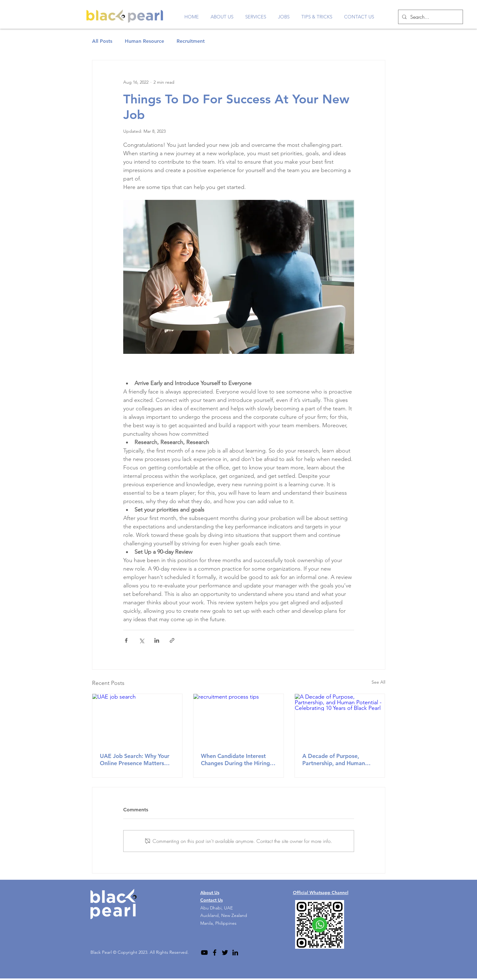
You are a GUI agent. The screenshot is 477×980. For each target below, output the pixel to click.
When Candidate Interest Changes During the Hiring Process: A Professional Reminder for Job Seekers (235, 760)
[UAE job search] (137, 719)
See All (378, 682)
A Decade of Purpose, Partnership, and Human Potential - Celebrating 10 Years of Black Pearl (336, 760)
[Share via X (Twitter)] (141, 640)
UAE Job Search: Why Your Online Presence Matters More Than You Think (135, 760)
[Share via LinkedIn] (157, 640)
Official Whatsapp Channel (321, 893)
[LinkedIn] (235, 953)
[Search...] (430, 17)
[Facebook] (215, 953)
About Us (210, 893)
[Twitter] (225, 953)
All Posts (102, 41)
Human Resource (144, 41)
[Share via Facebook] (126, 640)
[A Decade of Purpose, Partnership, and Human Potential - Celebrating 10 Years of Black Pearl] (340, 719)
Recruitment (191, 41)
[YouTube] (204, 953)
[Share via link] (172, 640)
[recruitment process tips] (238, 719)
